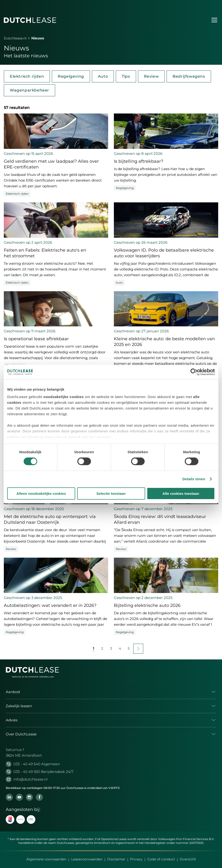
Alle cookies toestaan (181, 493)
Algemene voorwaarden (46, 859)
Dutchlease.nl (15, 38)
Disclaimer (116, 859)
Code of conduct (161, 859)
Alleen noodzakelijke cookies (41, 493)
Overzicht (188, 859)
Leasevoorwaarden (87, 859)
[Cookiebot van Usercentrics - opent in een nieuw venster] (194, 372)
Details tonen (194, 479)
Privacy (136, 859)
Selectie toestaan (111, 493)
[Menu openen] (214, 20)
